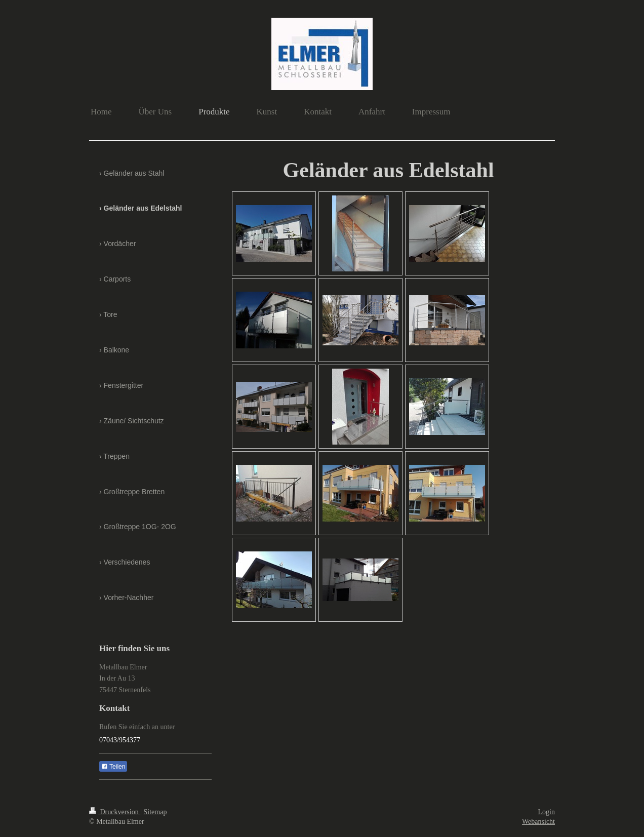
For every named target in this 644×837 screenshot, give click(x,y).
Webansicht (538, 822)
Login (547, 812)
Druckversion (115, 812)
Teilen (113, 767)
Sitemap (155, 812)
